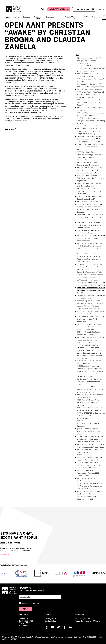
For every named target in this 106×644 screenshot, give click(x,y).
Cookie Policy (51, 621)
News (77, 55)
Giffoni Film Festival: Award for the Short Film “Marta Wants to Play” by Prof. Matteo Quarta (90, 439)
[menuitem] (102, 9)
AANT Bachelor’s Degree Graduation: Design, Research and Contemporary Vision (91, 154)
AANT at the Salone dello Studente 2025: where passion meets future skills (89, 348)
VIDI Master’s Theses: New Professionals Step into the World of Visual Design (89, 465)
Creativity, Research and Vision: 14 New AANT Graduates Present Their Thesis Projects (90, 275)
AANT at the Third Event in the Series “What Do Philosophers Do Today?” (91, 102)
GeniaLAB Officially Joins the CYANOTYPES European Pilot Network (89, 382)
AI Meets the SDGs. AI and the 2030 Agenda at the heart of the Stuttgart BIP (90, 267)
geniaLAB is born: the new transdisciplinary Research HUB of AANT (90, 431)
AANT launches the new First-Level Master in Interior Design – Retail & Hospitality (91, 340)
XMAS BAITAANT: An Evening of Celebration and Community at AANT (90, 248)
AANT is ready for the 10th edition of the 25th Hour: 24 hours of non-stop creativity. (91, 238)
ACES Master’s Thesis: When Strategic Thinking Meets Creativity (88, 402)
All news (9, 129)
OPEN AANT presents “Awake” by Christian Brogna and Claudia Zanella (91, 290)
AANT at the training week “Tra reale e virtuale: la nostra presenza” (90, 452)
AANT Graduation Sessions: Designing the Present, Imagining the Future (91, 121)
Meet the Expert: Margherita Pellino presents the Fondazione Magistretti (91, 178)
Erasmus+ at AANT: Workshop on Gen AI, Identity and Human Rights (90, 147)
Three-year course (22, 565)
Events (11, 565)
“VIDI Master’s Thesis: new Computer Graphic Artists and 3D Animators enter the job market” (91, 369)
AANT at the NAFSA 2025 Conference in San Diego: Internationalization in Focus (90, 481)
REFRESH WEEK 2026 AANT (87, 126)
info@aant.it (24, 625)
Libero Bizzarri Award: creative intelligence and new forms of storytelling (90, 356)
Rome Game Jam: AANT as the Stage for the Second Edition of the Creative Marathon (90, 389)
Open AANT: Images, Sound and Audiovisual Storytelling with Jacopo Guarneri (90, 225)
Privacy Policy (51, 619)
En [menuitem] (100, 9)
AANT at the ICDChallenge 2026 (90, 89)
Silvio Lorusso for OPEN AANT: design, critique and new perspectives (89, 61)
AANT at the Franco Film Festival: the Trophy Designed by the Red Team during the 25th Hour (91, 95)
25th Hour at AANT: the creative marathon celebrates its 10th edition (90, 217)
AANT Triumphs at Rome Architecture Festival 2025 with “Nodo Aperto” (90, 473)
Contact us (23, 619)
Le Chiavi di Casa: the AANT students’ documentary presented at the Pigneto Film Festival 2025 (91, 282)
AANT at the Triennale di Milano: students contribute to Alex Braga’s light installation (90, 170)
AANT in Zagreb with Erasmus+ (89, 202)
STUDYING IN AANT (84, 9)
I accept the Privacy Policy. (31, 603)
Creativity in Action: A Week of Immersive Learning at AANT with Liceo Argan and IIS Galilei (91, 139)
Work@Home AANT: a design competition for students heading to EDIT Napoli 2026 (91, 68)
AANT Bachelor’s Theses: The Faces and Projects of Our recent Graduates (91, 423)
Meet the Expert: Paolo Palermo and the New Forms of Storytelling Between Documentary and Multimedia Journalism (90, 189)
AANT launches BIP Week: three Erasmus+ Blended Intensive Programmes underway (90, 131)
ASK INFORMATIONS (59, 9)
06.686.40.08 (28, 621)
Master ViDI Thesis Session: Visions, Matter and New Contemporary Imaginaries (89, 162)
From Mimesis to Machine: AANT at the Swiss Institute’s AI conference (91, 319)
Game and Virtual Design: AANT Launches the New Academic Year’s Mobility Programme (91, 327)
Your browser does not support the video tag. (53, 536)
